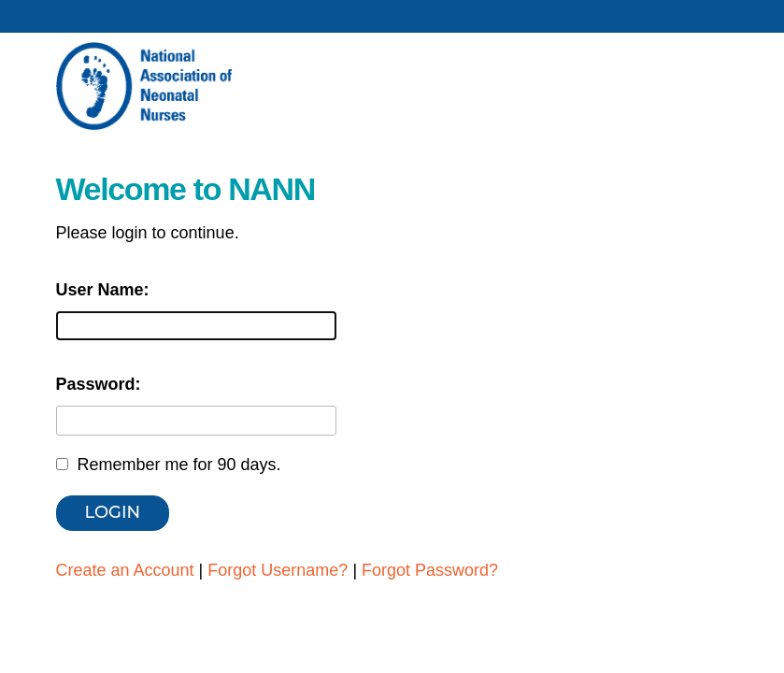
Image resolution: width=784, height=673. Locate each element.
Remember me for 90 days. (179, 465)
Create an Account (125, 570)
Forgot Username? (278, 570)
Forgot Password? (430, 570)
